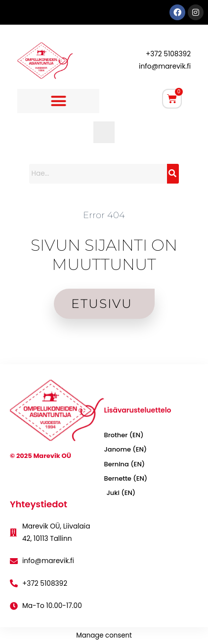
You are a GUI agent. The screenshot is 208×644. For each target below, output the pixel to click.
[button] (58, 101)
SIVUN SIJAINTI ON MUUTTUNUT (104, 254)
